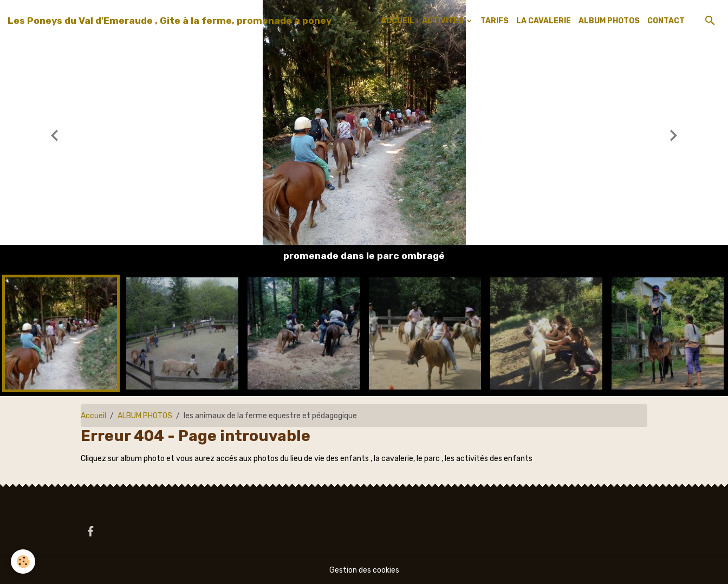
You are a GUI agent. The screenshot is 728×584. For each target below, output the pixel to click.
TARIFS (495, 21)
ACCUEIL (398, 21)
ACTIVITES (444, 21)
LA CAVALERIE (544, 21)
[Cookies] (23, 562)
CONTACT (666, 21)
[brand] (170, 21)
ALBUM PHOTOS (609, 21)
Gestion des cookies (364, 570)
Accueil (93, 416)
